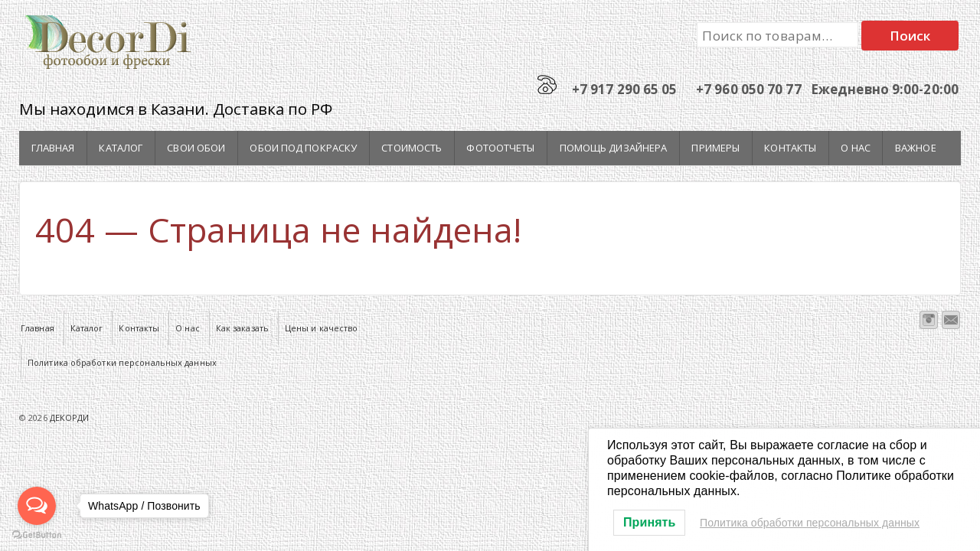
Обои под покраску (303, 148)
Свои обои (196, 148)
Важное (916, 148)
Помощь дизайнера (614, 148)
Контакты (790, 148)
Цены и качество (322, 328)
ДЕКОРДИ (69, 417)
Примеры (715, 148)
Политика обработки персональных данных (122, 362)
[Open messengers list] (37, 506)
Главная (53, 148)
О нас (856, 148)
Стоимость (412, 148)
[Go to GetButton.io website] (37, 535)
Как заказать (242, 328)
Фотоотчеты (500, 148)
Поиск (910, 36)
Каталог (121, 148)
